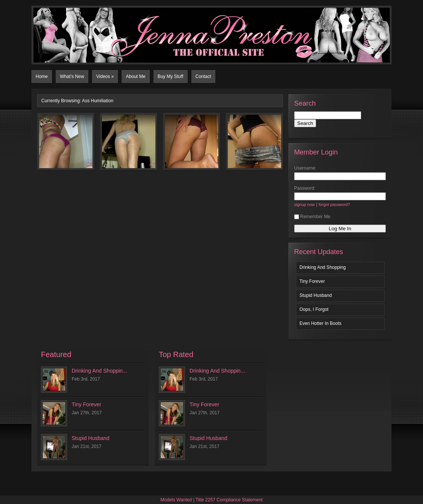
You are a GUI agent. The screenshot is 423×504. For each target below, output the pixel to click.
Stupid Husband (316, 295)
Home (42, 76)
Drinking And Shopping (323, 267)
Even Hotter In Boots (320, 323)
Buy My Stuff (171, 76)
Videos (105, 76)
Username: (305, 168)
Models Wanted (176, 500)
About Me (136, 76)
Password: (305, 188)
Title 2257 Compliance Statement (229, 500)
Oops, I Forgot (314, 309)
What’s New (72, 76)
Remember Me (312, 217)
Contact (203, 76)
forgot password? (334, 204)
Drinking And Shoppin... (99, 371)
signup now (305, 204)
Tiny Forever (312, 281)
